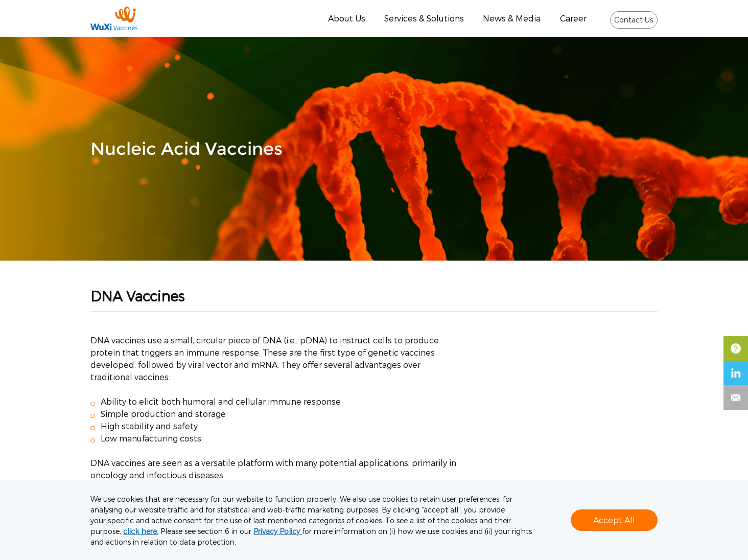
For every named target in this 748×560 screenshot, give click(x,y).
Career (573, 18)
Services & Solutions (424, 18)
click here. (141, 531)
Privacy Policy (278, 531)
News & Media (512, 18)
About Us (347, 18)
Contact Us (634, 20)
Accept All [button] (614, 520)
